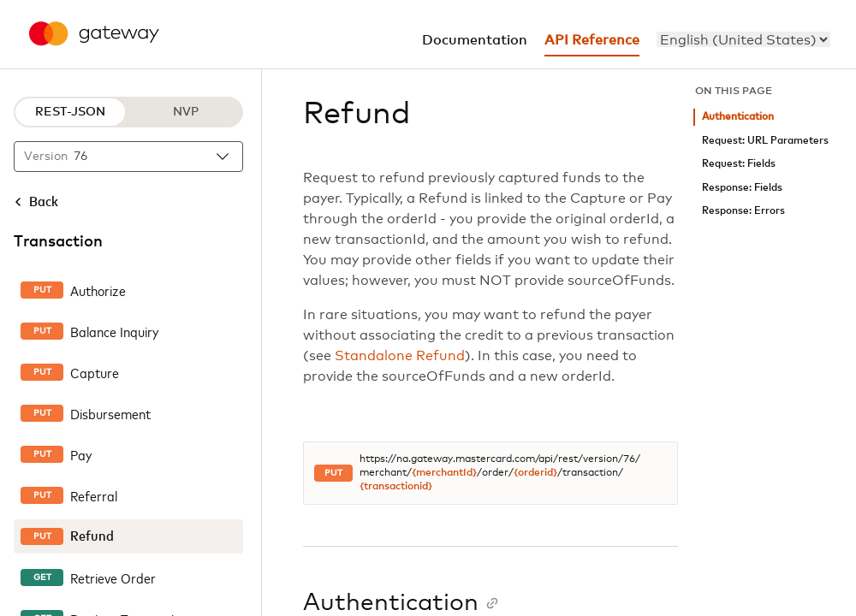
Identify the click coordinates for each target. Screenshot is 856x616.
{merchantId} (444, 473)
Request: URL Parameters (765, 141)
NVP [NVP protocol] (186, 112)
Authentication (738, 117)
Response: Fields (742, 188)
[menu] (743, 39)
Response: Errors (743, 211)
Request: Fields (739, 164)
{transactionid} (396, 487)
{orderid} (535, 473)
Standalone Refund (400, 356)
